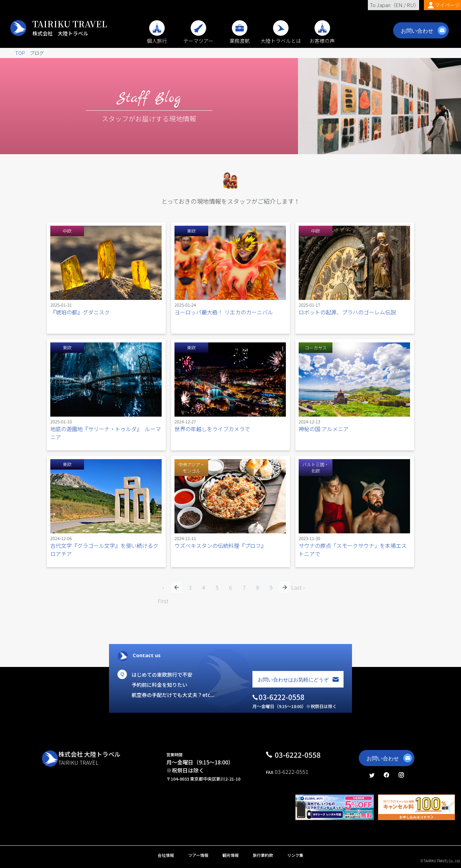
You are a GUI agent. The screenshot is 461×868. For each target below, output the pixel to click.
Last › (298, 587)
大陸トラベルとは (281, 37)
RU (410, 5)
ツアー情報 (198, 855)
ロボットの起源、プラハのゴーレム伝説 (347, 312)
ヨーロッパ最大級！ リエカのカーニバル (224, 312)
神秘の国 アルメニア (324, 429)
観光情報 (231, 855)
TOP (20, 53)
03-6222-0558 (298, 755)
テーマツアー (198, 37)
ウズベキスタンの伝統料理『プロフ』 (220, 545)
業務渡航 (240, 37)
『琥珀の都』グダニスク (80, 312)
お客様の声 (322, 37)
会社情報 (166, 855)
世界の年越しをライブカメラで (212, 429)
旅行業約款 (263, 855)
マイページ (447, 5)
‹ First (163, 589)
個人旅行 (157, 37)
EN (399, 5)
